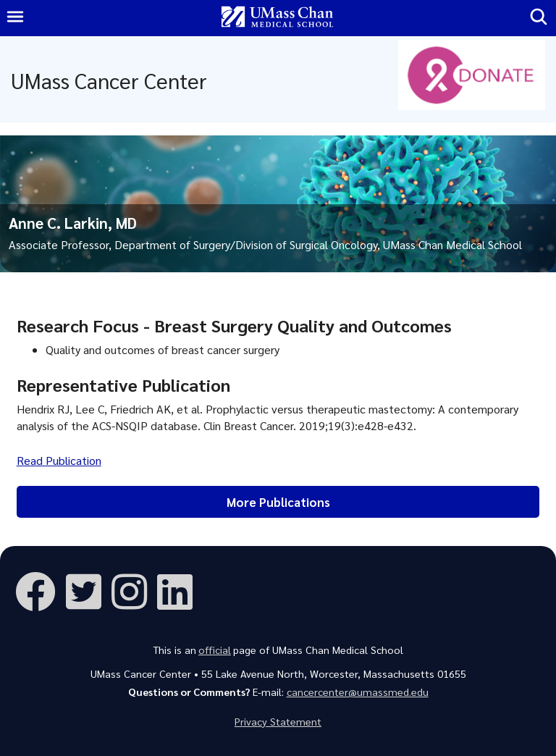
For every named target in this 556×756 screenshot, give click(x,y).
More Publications (278, 502)
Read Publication (59, 460)
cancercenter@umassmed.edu (358, 692)
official (215, 650)
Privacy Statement (278, 721)
